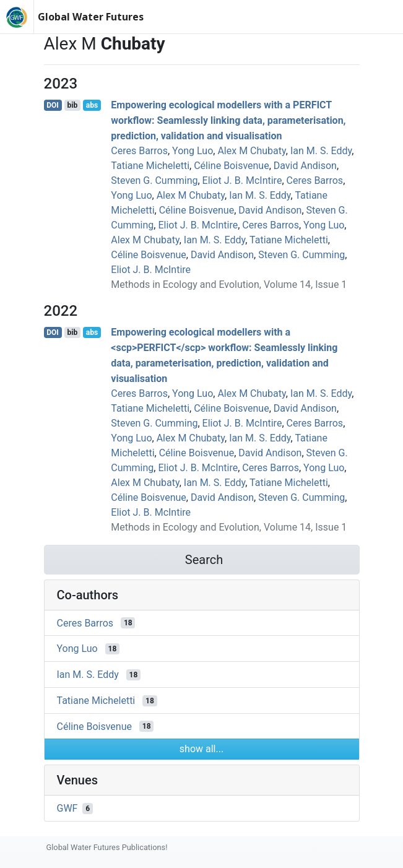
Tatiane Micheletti (150, 166)
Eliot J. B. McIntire (242, 180)
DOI (53, 105)
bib (72, 105)
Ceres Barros (139, 151)
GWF (67, 808)
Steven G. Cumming (154, 180)
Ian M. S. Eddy (321, 151)
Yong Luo (193, 151)
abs (92, 105)
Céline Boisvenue (231, 166)
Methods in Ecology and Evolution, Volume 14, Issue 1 (229, 284)
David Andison (305, 166)
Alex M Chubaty (251, 151)
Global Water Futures (91, 17)
